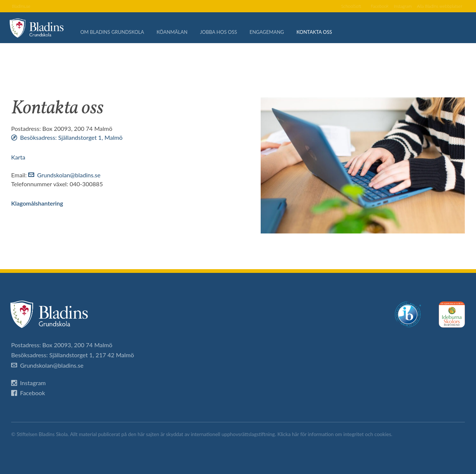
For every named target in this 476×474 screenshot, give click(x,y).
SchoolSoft (338, 7)
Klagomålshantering (37, 203)
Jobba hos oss (223, 33)
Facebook (369, 7)
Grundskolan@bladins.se (69, 175)
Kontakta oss (319, 33)
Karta (18, 157)
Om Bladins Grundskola (116, 33)
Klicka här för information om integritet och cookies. (335, 434)
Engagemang (271, 33)
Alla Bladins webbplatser (436, 7)
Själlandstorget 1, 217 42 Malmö (92, 355)
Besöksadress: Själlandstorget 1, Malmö (71, 137)
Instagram (395, 7)
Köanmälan (176, 33)
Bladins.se (22, 7)
